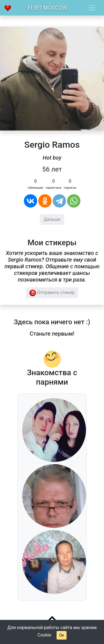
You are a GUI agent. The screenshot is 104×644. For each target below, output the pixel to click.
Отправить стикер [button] (52, 293)
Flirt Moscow (48, 8)
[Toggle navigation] (92, 8)
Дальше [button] (52, 219)
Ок (61, 635)
